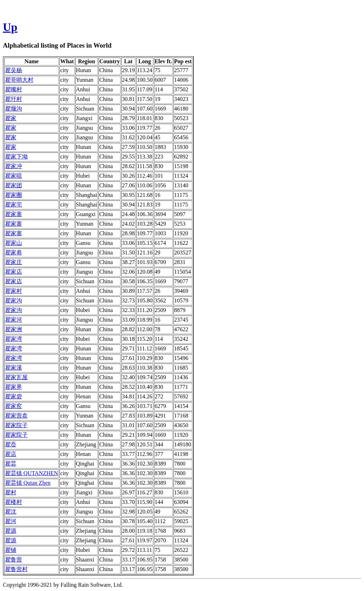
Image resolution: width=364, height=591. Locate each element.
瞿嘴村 (14, 89)
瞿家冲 (14, 166)
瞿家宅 (14, 205)
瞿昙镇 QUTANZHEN (31, 473)
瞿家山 (14, 243)
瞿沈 (11, 512)
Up (10, 27)
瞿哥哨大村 (19, 80)
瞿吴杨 (14, 70)
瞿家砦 (14, 396)
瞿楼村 (14, 502)
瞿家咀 (14, 176)
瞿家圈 (14, 195)
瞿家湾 (14, 339)
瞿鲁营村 (16, 569)
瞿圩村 (14, 99)
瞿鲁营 (14, 560)
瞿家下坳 (16, 157)
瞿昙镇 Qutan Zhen (28, 483)
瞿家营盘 (16, 416)
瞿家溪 (14, 368)
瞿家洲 (14, 329)
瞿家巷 (14, 252)
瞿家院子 (16, 425)
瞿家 (11, 118)
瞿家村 (14, 291)
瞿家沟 (14, 300)
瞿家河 (14, 320)
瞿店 (11, 454)
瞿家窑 (14, 406)
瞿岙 (11, 444)
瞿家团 (14, 185)
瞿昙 (11, 464)
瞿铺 (11, 550)
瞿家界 (14, 387)
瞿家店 (14, 272)
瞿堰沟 (14, 109)
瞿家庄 (14, 262)
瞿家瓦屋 (16, 377)
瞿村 (11, 492)
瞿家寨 (14, 214)
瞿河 (11, 521)
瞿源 (11, 531)
